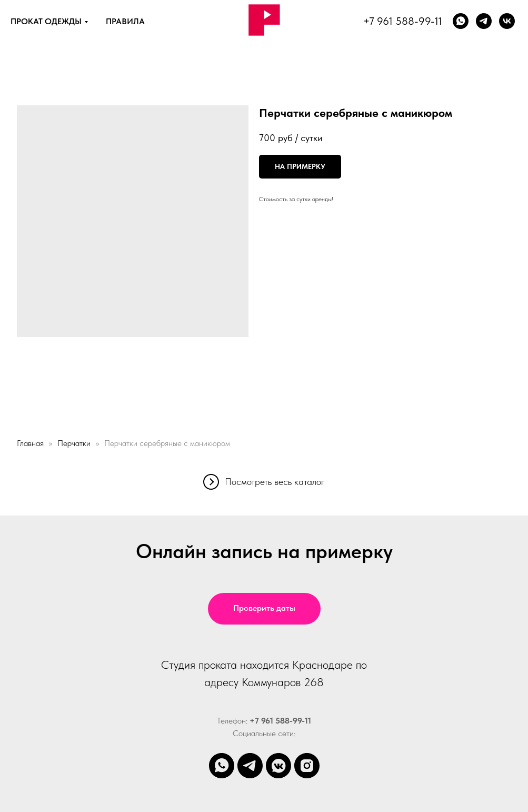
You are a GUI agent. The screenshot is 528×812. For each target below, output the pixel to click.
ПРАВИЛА (125, 21)
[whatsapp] (461, 21)
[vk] (507, 21)
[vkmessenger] (278, 766)
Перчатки (74, 443)
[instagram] (307, 766)
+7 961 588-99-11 (403, 21)
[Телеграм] (484, 21)
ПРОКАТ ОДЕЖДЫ (46, 21)
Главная (30, 443)
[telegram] (250, 766)
